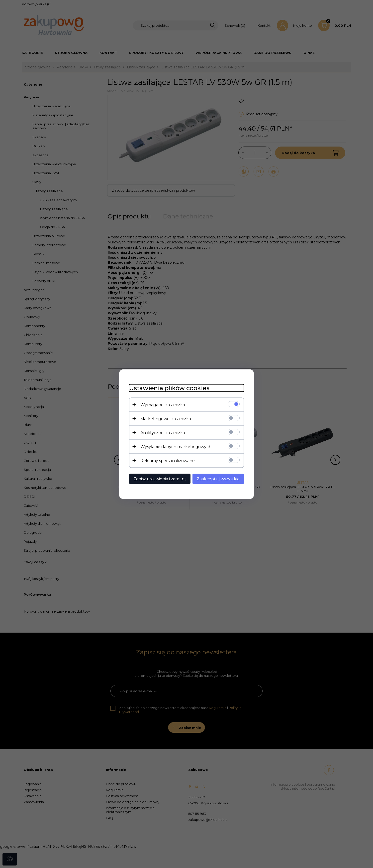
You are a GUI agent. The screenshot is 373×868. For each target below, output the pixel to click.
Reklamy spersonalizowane (168, 460)
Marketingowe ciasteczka (166, 419)
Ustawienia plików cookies (169, 388)
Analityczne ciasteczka (163, 433)
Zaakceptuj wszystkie (218, 479)
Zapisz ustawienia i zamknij (160, 479)
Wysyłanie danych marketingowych (176, 446)
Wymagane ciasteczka (163, 405)
